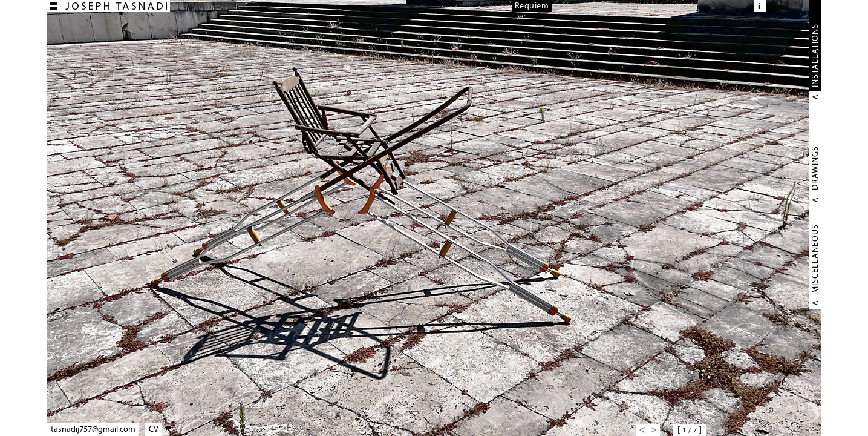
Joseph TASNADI (109, 6)
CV (154, 429)
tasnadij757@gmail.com (93, 429)
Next (654, 430)
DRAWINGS (815, 168)
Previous (642, 430)
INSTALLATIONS (815, 55)
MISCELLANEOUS (815, 259)
